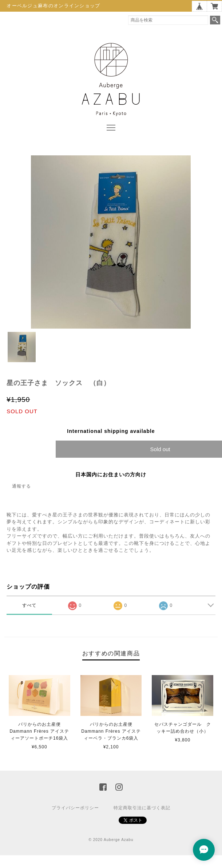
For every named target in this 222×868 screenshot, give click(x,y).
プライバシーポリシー (75, 808)
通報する (21, 486)
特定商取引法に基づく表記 (142, 808)
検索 (215, 20)
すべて (29, 605)
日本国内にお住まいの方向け (111, 474)
